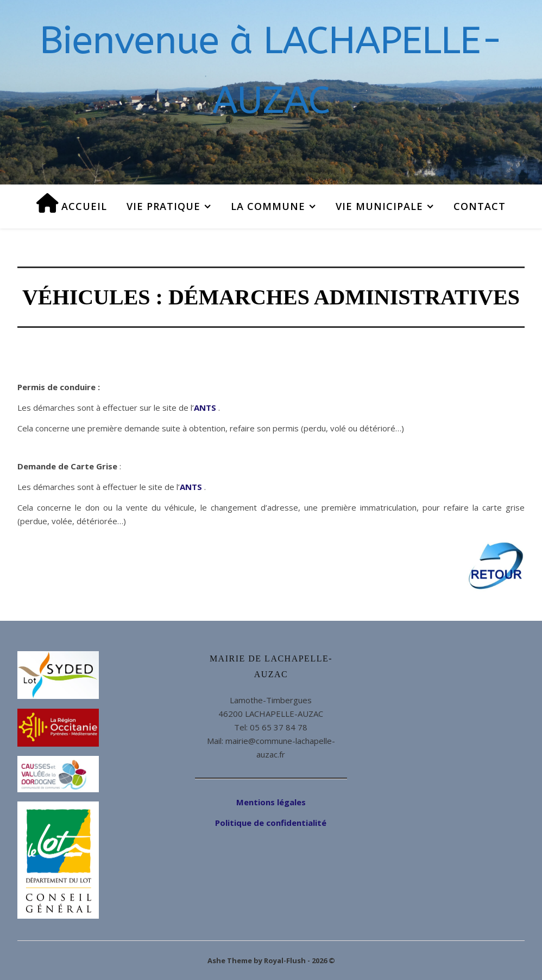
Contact (480, 206)
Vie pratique (163, 206)
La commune (268, 206)
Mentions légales (271, 802)
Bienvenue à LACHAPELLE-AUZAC (271, 71)
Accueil (72, 203)
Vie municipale (379, 206)
